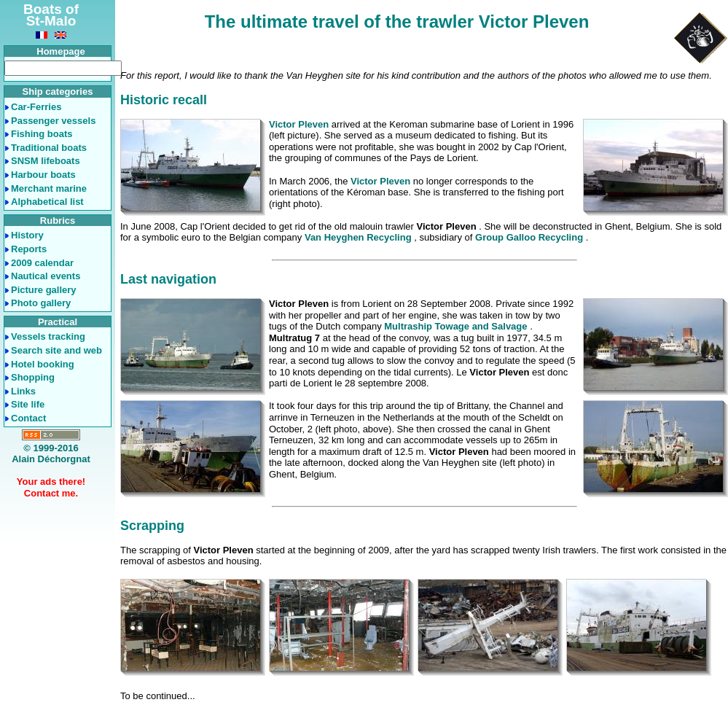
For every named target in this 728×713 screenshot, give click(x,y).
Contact (28, 418)
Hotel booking (43, 364)
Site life (28, 404)
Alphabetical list (47, 202)
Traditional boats (49, 148)
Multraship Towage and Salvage (457, 326)
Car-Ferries (36, 107)
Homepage (60, 51)
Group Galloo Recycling (531, 237)
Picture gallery (44, 290)
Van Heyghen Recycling (359, 237)
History (27, 235)
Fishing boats (42, 134)
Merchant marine (49, 188)
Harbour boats (43, 175)
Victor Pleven (299, 124)
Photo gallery (41, 303)
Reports (29, 249)
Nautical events (46, 276)
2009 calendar (42, 263)
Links (23, 391)
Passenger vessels (53, 121)
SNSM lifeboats (46, 161)
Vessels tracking (48, 336)
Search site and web (56, 350)
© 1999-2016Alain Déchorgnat (51, 454)
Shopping (33, 377)
